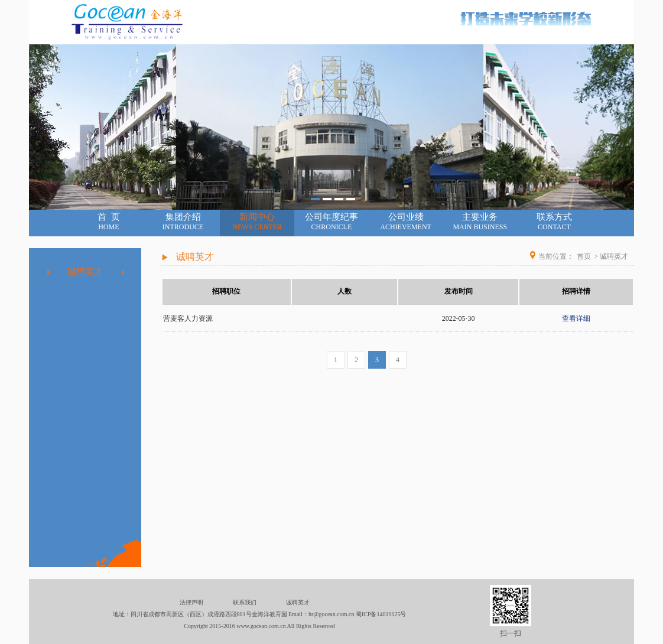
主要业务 (480, 222)
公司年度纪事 (331, 222)
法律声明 (191, 602)
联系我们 (245, 602)
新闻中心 (257, 222)
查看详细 (576, 318)
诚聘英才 (85, 272)
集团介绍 (183, 222)
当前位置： (556, 256)
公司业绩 (406, 222)
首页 (584, 256)
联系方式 (554, 222)
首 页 (109, 222)
